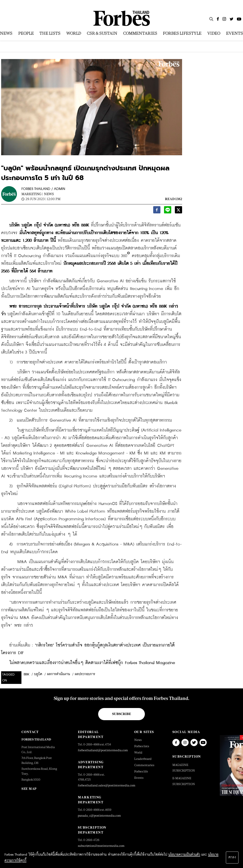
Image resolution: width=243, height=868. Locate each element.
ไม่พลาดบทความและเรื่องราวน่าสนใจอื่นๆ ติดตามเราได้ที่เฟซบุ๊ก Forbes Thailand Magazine (92, 663)
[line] (168, 211)
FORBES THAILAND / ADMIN (43, 189)
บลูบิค (38, 674)
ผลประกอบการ (85, 674)
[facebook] (157, 211)
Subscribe (121, 714)
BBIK (27, 674)
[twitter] (178, 211)
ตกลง (232, 857)
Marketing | (32, 194)
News (49, 194)
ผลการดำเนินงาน (58, 674)
